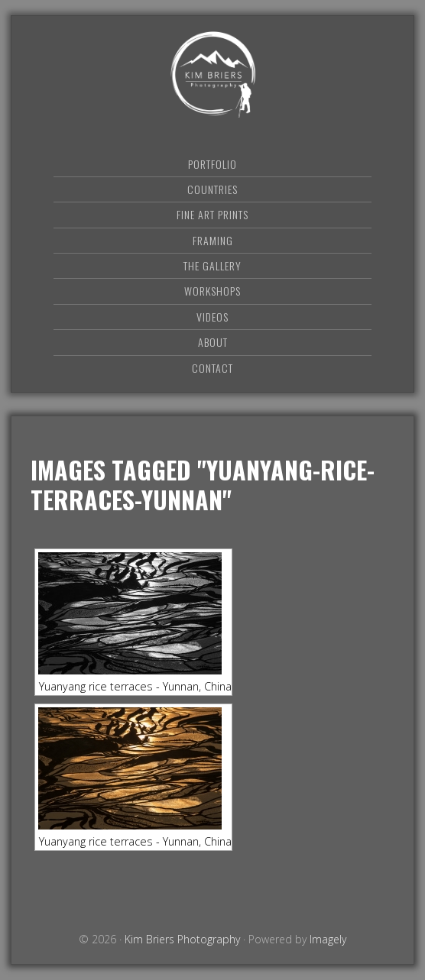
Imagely (328, 939)
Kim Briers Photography (212, 74)
